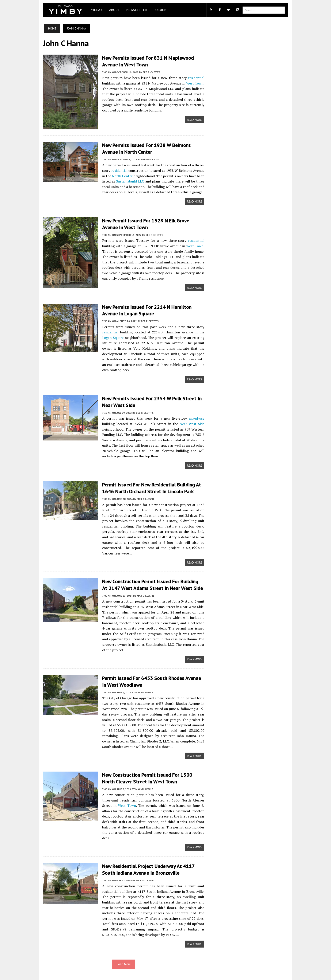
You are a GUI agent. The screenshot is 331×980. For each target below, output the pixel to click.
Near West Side (192, 417)
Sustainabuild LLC (129, 181)
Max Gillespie (144, 492)
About (112, 10)
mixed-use (197, 412)
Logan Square (111, 337)
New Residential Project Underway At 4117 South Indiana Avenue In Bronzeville (146, 857)
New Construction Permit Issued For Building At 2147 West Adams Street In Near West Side (151, 578)
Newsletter (134, 10)
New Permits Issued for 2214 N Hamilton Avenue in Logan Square (145, 310)
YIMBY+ (95, 10)
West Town (195, 83)
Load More (123, 952)
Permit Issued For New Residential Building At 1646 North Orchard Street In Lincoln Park (149, 481)
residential (197, 78)
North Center (118, 176)
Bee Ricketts (149, 72)
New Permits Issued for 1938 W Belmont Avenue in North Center (144, 148)
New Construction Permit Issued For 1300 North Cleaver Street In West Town (152, 772)
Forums (158, 10)
